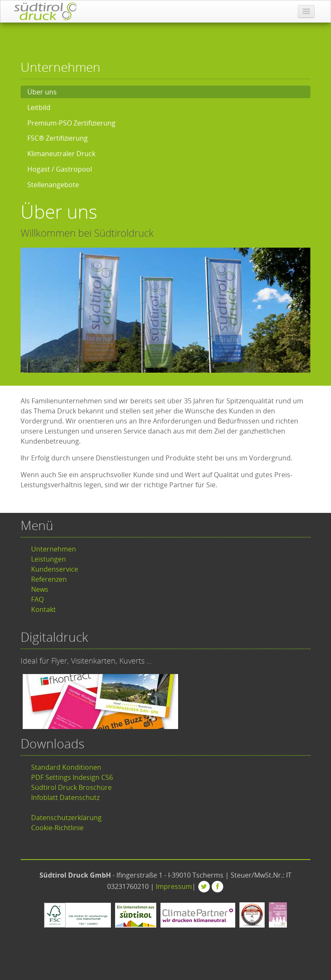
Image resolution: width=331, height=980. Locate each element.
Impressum (174, 886)
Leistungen (49, 559)
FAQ (37, 599)
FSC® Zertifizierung (58, 138)
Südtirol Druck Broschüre (71, 787)
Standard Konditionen (66, 767)
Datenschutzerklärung (66, 818)
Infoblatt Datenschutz (65, 797)
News (40, 589)
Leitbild (39, 107)
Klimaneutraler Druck (61, 154)
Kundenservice (55, 569)
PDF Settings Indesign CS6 (72, 777)
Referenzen (49, 579)
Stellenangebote (53, 185)
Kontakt (43, 609)
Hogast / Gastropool (60, 169)
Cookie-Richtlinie (57, 828)
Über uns (42, 92)
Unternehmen (54, 549)
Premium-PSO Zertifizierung (71, 123)
